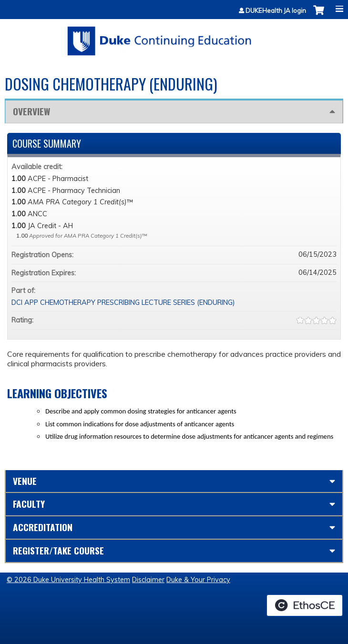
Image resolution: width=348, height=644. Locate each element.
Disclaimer (148, 580)
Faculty (29, 504)
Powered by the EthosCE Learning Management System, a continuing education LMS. (305, 605)
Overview (31, 111)
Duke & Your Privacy (198, 580)
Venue (25, 481)
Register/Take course (58, 550)
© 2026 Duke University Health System (68, 580)
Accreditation (43, 527)
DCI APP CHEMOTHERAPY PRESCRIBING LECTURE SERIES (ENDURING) (123, 302)
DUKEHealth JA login (276, 11)
